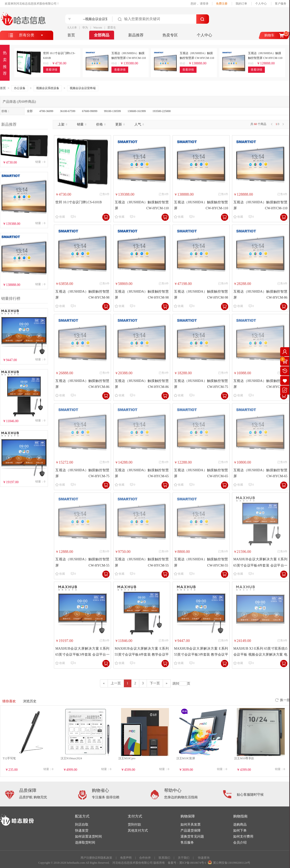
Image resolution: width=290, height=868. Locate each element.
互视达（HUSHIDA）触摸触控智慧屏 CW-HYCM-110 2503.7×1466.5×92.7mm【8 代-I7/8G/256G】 (142, 206)
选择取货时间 (85, 842)
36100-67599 (68, 111)
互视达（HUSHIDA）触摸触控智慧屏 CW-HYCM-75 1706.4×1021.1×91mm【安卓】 (82, 474)
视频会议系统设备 (48, 88)
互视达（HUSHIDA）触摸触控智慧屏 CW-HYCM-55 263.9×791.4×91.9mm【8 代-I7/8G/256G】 (82, 563)
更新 (120, 124)
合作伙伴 (145, 858)
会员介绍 (240, 842)
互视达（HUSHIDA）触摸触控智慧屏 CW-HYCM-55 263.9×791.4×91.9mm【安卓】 (201, 563)
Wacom (98, 28)
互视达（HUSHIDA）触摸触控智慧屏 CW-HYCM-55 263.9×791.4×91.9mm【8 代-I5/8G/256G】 (142, 563)
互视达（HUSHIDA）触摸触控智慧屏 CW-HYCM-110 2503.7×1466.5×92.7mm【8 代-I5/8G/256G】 (201, 206)
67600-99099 (90, 111)
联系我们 (164, 858)
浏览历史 (30, 701)
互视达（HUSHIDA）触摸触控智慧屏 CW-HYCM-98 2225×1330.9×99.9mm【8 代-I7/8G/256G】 (82, 295)
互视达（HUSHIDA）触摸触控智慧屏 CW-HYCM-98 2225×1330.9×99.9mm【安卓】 (201, 295)
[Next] (167, 683)
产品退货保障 (191, 831)
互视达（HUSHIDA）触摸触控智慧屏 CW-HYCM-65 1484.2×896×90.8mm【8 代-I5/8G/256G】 (201, 474)
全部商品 (102, 35)
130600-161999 (137, 111)
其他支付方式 (138, 831)
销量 (82, 124)
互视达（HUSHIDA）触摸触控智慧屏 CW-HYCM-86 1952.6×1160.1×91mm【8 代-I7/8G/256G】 (261, 295)
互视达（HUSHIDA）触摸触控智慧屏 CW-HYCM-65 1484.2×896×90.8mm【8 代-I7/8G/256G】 (142, 474)
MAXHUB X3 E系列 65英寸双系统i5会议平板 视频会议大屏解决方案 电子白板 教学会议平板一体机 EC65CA (261, 652)
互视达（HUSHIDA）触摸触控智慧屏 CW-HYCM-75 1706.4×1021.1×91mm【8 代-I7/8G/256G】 (201, 384)
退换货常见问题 (192, 837)
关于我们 (184, 858)
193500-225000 (162, 111)
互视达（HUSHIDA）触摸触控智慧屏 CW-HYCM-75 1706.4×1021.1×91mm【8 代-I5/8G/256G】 (261, 384)
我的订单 (241, 4)
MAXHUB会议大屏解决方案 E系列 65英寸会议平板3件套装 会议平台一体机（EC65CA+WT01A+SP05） (82, 652)
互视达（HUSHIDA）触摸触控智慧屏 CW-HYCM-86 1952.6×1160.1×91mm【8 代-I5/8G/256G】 (82, 384)
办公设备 (20, 88)
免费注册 (222, 4)
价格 (101, 124)
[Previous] (104, 683)
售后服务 (187, 842)
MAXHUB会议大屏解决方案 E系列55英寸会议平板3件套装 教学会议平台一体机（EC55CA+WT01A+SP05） (201, 652)
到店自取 (82, 825)
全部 (30, 111)
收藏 (62, 217)
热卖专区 (170, 35)
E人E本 (72, 28)
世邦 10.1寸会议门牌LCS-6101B (79, 202)
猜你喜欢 (9, 701)
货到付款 (134, 825)
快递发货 (82, 831)
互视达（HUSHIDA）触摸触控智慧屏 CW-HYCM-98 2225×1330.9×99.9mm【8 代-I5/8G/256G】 (142, 295)
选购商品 (240, 825)
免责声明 (126, 858)
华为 (85, 28)
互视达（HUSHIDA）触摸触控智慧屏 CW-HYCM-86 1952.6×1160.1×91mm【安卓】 (142, 384)
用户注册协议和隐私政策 (96, 858)
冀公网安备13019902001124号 (232, 863)
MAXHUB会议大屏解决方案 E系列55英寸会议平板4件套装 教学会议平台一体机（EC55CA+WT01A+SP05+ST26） (142, 652)
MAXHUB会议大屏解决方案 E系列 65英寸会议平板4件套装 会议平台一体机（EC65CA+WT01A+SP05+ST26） (261, 563)
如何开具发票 (191, 825)
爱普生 (112, 28)
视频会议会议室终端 (83, 88)
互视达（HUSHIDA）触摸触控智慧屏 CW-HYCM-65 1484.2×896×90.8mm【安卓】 (261, 474)
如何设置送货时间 (88, 837)
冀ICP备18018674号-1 (193, 863)
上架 (63, 124)
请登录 (204, 4)
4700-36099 (46, 111)
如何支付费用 (243, 837)
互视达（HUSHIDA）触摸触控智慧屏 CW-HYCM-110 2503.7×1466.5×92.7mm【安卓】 (261, 206)
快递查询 (204, 858)
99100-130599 (112, 111)
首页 (71, 35)
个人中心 (261, 4)
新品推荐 (136, 35)
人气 (139, 124)
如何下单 (240, 831)
